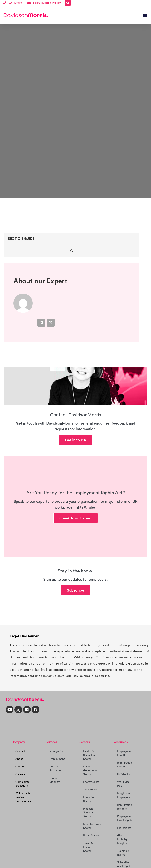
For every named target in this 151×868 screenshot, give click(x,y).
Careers (20, 774)
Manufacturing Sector (92, 825)
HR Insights (124, 827)
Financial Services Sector (89, 812)
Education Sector (89, 799)
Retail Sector (91, 835)
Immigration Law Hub (125, 764)
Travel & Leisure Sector (88, 847)
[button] (68, 3)
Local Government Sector (91, 770)
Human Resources (56, 768)
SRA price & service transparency (23, 797)
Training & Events (123, 852)
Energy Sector (92, 781)
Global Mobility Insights (122, 839)
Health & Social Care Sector (90, 755)
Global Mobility (54, 780)
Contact (20, 751)
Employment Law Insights (125, 818)
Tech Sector (90, 789)
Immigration (57, 751)
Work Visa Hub (123, 783)
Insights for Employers (124, 795)
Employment (57, 758)
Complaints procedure (22, 783)
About (19, 758)
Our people (22, 766)
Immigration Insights (125, 806)
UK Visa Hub (125, 774)
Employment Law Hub (125, 753)
